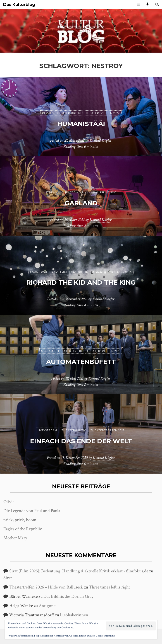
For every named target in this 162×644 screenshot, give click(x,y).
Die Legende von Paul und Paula (32, 511)
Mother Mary (15, 538)
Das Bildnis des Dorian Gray (68, 596)
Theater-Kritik (69, 113)
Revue (47, 113)
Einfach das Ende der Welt (81, 441)
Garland (81, 203)
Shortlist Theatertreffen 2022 (77, 272)
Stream (51, 192)
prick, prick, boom (20, 520)
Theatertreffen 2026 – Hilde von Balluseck (46, 587)
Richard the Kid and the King (81, 282)
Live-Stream (47, 430)
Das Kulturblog (19, 5)
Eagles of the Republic (23, 529)
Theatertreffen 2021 (104, 351)
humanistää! (81, 124)
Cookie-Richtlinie (105, 636)
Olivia (9, 502)
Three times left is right (109, 587)
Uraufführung (104, 192)
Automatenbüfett (81, 362)
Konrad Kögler (100, 140)
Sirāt (8, 578)
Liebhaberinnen (74, 615)
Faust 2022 (39, 272)
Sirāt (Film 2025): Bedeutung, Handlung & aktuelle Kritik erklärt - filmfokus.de (79, 571)
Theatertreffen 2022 (103, 113)
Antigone (47, 606)
